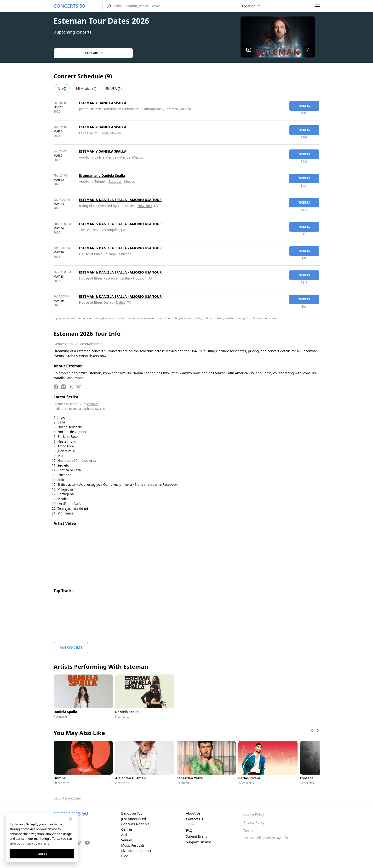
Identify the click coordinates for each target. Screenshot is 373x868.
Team (190, 825)
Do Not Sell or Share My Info (266, 838)
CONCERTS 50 (69, 6)
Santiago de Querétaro (160, 109)
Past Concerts (71, 648)
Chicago (125, 254)
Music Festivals (133, 845)
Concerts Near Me (135, 824)
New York (145, 206)
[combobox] (251, 6)
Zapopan (115, 181)
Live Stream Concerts (138, 851)
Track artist (93, 53)
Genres (127, 829)
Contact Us (194, 819)
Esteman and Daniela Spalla (102, 175)
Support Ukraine (199, 842)
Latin (69, 344)
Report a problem (67, 798)
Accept (42, 854)
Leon (104, 133)
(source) (93, 404)
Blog (125, 856)
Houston (140, 278)
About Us (193, 813)
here (46, 843)
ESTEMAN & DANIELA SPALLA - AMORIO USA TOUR (120, 200)
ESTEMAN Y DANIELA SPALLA (103, 103)
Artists (126, 835)
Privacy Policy (254, 822)
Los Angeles (110, 230)
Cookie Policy (254, 814)
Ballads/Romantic (88, 344)
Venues (127, 840)
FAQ (189, 831)
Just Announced (134, 819)
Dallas (121, 302)
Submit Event (196, 836)
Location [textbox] (249, 6)
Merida (125, 157)
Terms (248, 831)
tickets (304, 106)
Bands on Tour (133, 813)
